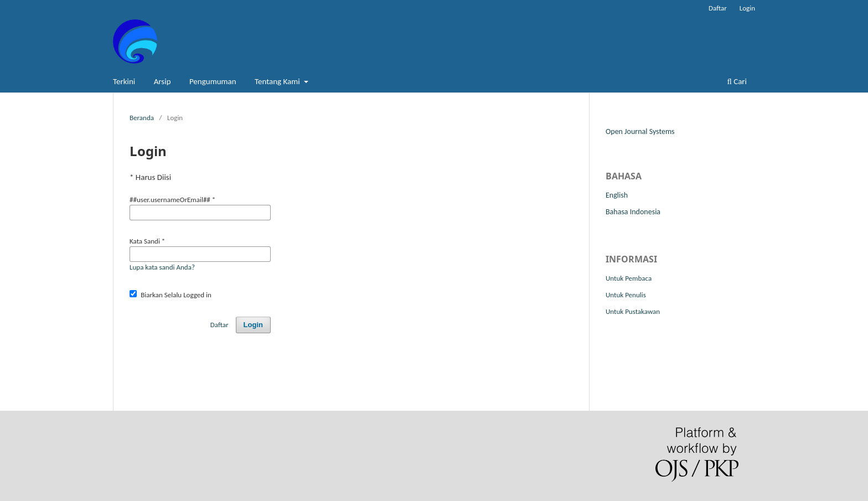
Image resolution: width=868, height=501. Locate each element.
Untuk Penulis (626, 295)
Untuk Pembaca (629, 278)
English (617, 195)
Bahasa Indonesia (633, 212)
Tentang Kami (278, 81)
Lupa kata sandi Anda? (162, 267)
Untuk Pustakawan (633, 311)
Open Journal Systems (640, 131)
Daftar (718, 8)
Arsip (162, 81)
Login (747, 8)
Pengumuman (213, 81)
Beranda (142, 118)
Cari (737, 81)
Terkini (124, 81)
